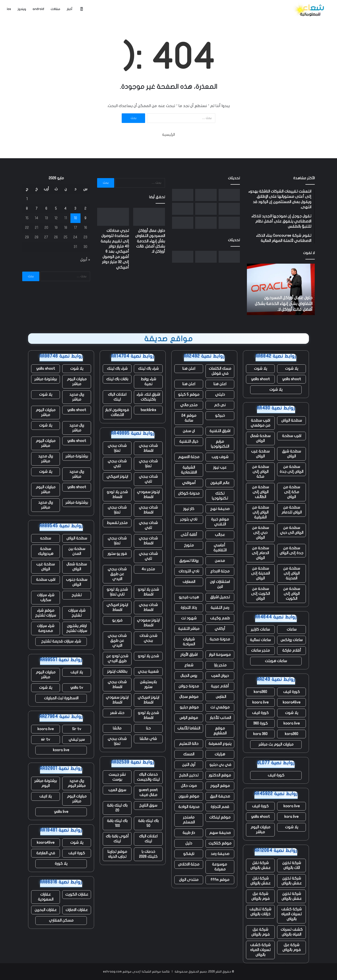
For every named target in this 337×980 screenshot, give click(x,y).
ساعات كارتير (260, 629)
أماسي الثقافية (220, 548)
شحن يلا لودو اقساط (117, 494)
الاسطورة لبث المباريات (61, 698)
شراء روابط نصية (148, 382)
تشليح (77, 595)
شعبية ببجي (148, 671)
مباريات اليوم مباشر (260, 830)
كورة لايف (291, 692)
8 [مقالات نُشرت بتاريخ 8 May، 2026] (27, 208)
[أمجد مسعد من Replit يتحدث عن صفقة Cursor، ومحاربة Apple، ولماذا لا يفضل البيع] (206, 223)
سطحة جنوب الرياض (77, 582)
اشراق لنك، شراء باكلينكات (148, 397)
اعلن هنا (189, 369)
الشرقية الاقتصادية (189, 470)
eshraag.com (112, 972)
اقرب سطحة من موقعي (260, 423)
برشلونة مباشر (46, 379)
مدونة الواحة (189, 807)
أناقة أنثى (189, 535)
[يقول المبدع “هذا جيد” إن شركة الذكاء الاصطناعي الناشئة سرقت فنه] (183, 209)
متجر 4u (148, 569)
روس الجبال (189, 676)
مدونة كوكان (189, 493)
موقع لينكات (220, 817)
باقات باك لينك (117, 379)
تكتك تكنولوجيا (220, 496)
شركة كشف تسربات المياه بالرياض (291, 914)
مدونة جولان (189, 686)
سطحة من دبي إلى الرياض (260, 533)
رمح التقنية (220, 608)
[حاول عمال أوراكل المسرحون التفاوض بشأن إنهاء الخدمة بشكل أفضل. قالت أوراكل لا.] (229, 195)
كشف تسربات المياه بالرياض (292, 932)
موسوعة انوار (220, 655)
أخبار (70, 9)
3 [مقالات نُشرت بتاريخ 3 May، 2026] (75, 208)
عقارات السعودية (46, 897)
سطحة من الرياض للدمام (292, 510)
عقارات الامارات (77, 910)
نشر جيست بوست (117, 777)
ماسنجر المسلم (189, 820)
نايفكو (189, 854)
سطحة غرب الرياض (260, 454)
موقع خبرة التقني (220, 522)
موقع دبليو (189, 707)
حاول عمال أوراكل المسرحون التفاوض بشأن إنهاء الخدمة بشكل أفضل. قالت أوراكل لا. (284, 304)
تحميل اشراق (220, 597)
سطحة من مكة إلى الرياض (292, 492)
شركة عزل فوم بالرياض (260, 896)
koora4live (292, 702)
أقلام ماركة (292, 650)
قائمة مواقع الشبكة (156, 972)
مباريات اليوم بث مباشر (276, 744)
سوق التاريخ (148, 805)
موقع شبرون (189, 796)
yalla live (61, 812)
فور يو (117, 620)
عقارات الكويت (77, 894)
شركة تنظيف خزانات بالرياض (260, 912)
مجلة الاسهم (189, 457)
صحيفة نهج (220, 509)
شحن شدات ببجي (148, 638)
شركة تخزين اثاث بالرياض (292, 865)
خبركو (220, 416)
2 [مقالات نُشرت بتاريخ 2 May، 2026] (85, 208)
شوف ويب (220, 457)
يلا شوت (292, 369)
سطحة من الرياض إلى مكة (260, 472)
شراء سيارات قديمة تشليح (61, 641)
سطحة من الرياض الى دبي (292, 530)
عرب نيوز (220, 467)
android (38, 9)
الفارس (220, 697)
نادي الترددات (189, 571)
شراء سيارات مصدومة (46, 628)
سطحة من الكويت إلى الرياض (260, 594)
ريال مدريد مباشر (77, 397)
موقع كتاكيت (220, 843)
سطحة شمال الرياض (260, 438)
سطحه (46, 538)
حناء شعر (117, 713)
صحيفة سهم (220, 833)
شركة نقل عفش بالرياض (260, 865)
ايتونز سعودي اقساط (148, 494)
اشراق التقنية (220, 431)
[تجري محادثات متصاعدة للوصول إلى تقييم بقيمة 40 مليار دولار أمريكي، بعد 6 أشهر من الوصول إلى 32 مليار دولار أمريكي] (206, 195)
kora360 (260, 692)
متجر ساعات (260, 650)
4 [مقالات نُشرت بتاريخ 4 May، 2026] (66, 208)
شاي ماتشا (148, 739)
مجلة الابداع (220, 571)
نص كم (220, 405)
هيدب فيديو (189, 597)
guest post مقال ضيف (148, 792)
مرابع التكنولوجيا (220, 444)
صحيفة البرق (220, 796)
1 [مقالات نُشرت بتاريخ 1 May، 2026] (27, 199)
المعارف (189, 582)
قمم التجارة (220, 807)
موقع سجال (189, 697)
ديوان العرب (220, 676)
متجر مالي (189, 405)
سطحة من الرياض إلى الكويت (292, 594)
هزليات (220, 754)
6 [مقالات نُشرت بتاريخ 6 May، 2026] (46, 208)
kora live (291, 817)
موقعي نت (220, 707)
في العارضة (46, 853)
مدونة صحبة (220, 639)
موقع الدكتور (220, 775)
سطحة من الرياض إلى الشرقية (260, 512)
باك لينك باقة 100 (117, 823)
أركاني (220, 629)
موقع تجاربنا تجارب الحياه (117, 854)
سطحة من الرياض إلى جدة (291, 469)
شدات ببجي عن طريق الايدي (117, 574)
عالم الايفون (220, 483)
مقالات (55, 9)
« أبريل (85, 260)
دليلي (220, 395)
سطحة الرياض (292, 420)
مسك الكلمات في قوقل (220, 371)
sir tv (46, 739)
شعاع (189, 665)
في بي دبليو (220, 765)
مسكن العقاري (61, 920)
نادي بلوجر (189, 519)
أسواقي (189, 483)
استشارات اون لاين (220, 584)
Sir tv (77, 729)
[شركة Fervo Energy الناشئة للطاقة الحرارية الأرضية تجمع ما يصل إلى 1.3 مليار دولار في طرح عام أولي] (206, 209)
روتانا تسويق (189, 561)
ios (9, 9)
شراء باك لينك (148, 369)
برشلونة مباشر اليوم (46, 783)
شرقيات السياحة (189, 642)
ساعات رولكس (292, 640)
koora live (260, 702)
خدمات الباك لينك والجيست (148, 777)
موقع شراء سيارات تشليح (46, 613)
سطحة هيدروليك (46, 551)
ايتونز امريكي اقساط (117, 607)
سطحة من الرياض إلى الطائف (260, 492)
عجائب (220, 535)
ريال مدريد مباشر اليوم (77, 783)
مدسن (220, 561)
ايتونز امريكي (117, 477)
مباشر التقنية (189, 629)
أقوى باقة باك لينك (117, 839)
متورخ (189, 545)
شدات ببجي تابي (117, 464)
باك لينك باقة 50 (148, 823)
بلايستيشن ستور (148, 684)
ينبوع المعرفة (220, 744)
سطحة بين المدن (77, 551)
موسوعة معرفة (220, 867)
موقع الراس (189, 718)
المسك (189, 754)
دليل (189, 843)
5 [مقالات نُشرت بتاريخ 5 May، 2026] (56, 208)
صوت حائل (189, 786)
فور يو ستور (117, 554)
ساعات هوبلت (276, 661)
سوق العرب (117, 790)
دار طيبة (189, 833)
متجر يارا (220, 665)
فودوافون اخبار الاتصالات (117, 412)
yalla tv (77, 688)
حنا (148, 728)
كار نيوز (189, 509)
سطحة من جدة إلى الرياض (291, 551)
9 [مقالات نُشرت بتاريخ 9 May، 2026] (85, 218)
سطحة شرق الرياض (291, 454)
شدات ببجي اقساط (148, 448)
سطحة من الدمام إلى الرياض (260, 553)
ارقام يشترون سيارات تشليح (77, 628)
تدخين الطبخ (189, 775)
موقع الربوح (220, 786)
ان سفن (189, 431)
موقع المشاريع (220, 731)
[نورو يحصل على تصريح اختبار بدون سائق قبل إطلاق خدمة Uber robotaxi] (229, 209)
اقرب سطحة (292, 436)
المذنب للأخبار (220, 718)
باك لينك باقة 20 (117, 808)
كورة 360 (260, 723)
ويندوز (22, 9)
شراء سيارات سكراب (46, 598)
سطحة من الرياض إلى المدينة (292, 573)
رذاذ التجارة (189, 608)
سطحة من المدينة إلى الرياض (260, 573)
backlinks (148, 410)
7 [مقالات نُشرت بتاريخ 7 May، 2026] (37, 208)
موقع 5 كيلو (189, 395)
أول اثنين (189, 765)
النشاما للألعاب (189, 728)
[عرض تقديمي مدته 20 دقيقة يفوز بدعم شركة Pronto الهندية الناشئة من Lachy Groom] (183, 195)
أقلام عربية (220, 686)
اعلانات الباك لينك (117, 397)
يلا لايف (77, 672)
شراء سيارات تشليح (77, 613)
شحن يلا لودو (148, 656)
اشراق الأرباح (189, 655)
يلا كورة (61, 864)
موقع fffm (220, 880)
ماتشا (117, 728)
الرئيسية (168, 135)
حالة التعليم (189, 744)
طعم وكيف (220, 618)
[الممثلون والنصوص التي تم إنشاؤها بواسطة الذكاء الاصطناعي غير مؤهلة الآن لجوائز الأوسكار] (229, 223)
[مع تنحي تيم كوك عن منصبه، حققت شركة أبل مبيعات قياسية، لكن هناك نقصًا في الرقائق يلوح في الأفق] (183, 223)
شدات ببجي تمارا (117, 448)
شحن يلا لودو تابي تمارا (117, 592)
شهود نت (189, 618)
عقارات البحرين (46, 910)
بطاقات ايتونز (117, 671)
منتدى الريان (189, 880)
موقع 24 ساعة (189, 418)
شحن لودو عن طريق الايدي (117, 659)
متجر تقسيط (117, 523)
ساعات (292, 629)
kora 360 (260, 734)
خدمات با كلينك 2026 (148, 854)
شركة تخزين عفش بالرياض (292, 881)
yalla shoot (292, 379)
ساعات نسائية (260, 640)
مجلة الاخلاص (189, 864)
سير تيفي (77, 739)
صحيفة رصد (220, 854)
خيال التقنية (189, 442)
